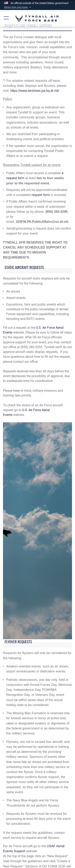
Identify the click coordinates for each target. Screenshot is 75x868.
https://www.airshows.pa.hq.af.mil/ (35, 91)
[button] (18, 7)
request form (41, 195)
